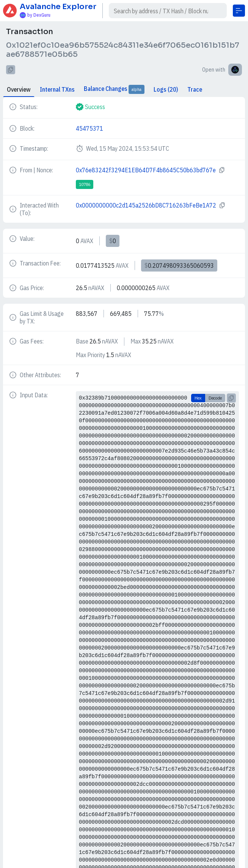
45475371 (89, 128)
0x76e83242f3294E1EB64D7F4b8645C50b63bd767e (146, 170)
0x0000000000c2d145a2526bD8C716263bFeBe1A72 (146, 205)
